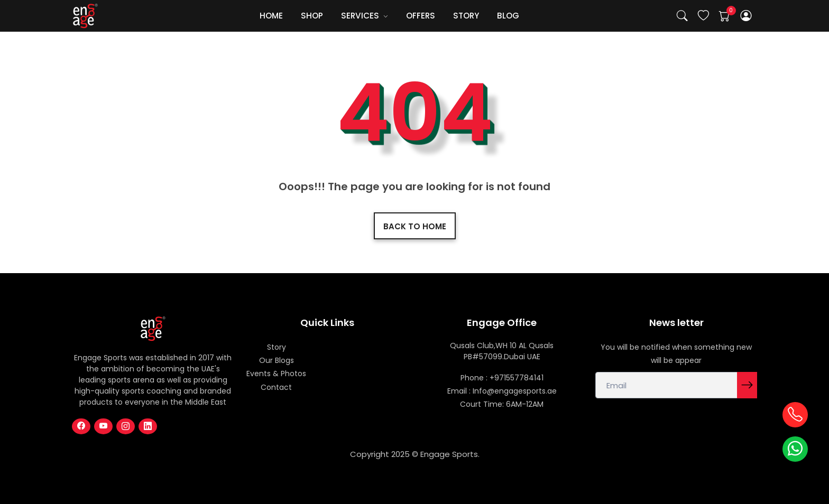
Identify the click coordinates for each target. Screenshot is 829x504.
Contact (276, 387)
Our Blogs (277, 360)
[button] (746, 16)
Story (277, 347)
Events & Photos (276, 374)
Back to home (415, 226)
